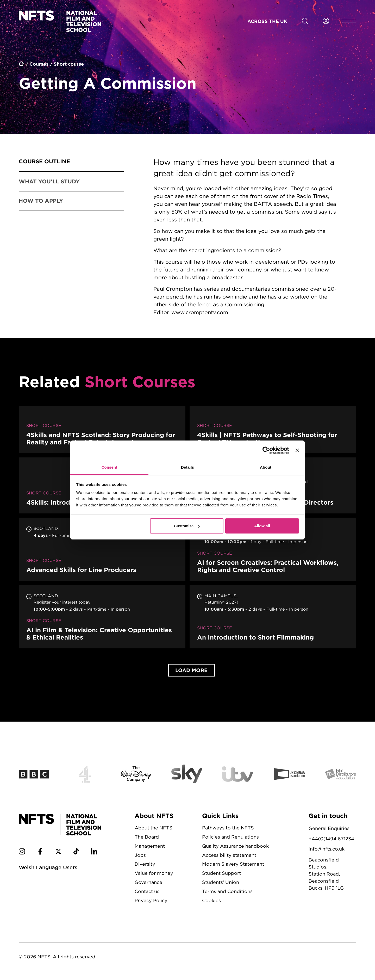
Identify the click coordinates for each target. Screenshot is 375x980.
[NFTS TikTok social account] (76, 852)
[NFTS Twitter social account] (58, 852)
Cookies (211, 900)
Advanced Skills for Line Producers (102, 549)
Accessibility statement (229, 855)
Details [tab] (187, 467)
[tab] (71, 162)
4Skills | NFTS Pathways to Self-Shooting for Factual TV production (273, 430)
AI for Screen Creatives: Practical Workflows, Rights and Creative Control (273, 549)
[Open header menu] (349, 21)
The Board (147, 837)
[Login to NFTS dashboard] (326, 21)
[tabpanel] (246, 238)
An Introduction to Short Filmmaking (273, 617)
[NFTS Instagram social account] (22, 852)
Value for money (154, 873)
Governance (148, 882)
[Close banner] (297, 450)
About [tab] (266, 467)
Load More (191, 670)
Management (150, 846)
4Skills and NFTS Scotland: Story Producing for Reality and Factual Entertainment (102, 430)
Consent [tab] (110, 467)
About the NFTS (154, 828)
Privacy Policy (151, 900)
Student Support (221, 873)
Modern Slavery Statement (233, 864)
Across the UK (267, 21)
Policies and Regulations (230, 837)
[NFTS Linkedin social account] (94, 852)
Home (21, 64)
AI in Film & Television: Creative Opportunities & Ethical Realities (102, 617)
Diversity (145, 864)
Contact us (147, 891)
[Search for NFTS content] (305, 21)
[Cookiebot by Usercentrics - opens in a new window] (266, 450)
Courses (39, 64)
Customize (187, 526)
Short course (69, 64)
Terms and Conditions (227, 891)
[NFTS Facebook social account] (40, 852)
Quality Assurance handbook (235, 846)
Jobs (140, 855)
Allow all (262, 526)
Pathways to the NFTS (228, 828)
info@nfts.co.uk (327, 849)
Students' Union (221, 882)
